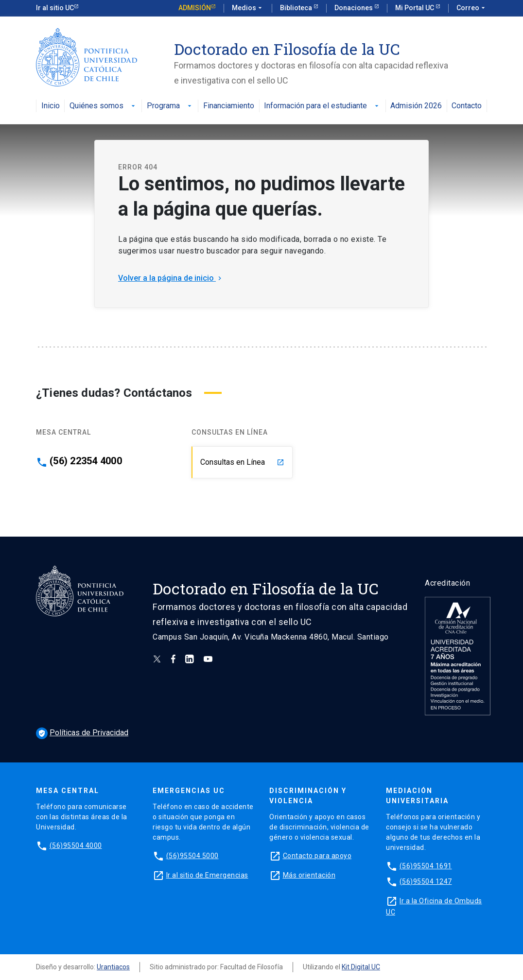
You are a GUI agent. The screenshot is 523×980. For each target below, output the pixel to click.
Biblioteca (297, 8)
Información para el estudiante (322, 106)
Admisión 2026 (416, 106)
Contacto (467, 106)
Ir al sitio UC (55, 8)
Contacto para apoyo (317, 856)
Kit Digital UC (361, 967)
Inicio (51, 106)
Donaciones (354, 8)
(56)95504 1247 (426, 881)
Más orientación (309, 875)
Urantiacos (113, 967)
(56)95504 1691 (426, 866)
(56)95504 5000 (192, 856)
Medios (248, 8)
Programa (170, 106)
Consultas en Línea (242, 462)
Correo (472, 8)
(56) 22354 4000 (86, 461)
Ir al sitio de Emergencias (207, 875)
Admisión (195, 8)
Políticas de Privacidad (82, 733)
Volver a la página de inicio (171, 278)
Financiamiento (229, 106)
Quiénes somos (103, 106)
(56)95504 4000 (76, 845)
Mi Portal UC (415, 8)
